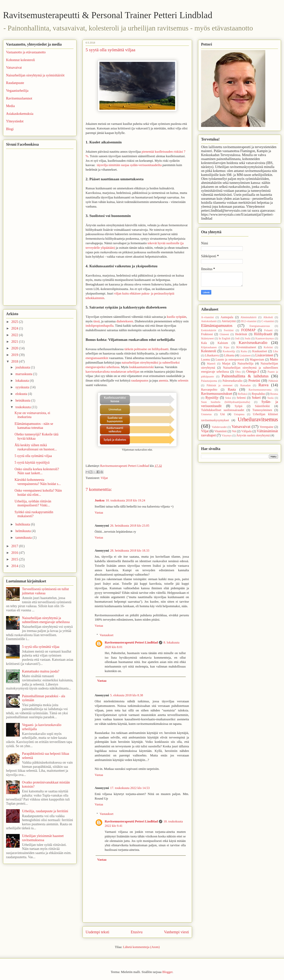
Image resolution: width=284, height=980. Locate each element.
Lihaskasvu (212, 355)
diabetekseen (125, 321)
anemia (163, 380)
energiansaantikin (97, 358)
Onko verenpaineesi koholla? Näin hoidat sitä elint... (38, 493)
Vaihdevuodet (219, 427)
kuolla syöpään (176, 317)
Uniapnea (239, 414)
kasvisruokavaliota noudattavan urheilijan (112, 372)
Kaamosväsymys (265, 338)
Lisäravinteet (264, 355)
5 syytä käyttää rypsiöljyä (32, 462)
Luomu (206, 360)
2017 (15, 546)
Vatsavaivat (14, 68)
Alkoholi (268, 317)
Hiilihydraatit (263, 334)
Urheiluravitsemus (258, 419)
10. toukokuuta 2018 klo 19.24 (125, 500)
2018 (15, 361)
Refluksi (242, 394)
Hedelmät (241, 334)
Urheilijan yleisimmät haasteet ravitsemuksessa (43, 838)
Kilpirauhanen (209, 347)
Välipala (246, 431)
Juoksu (100, 500)
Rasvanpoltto (209, 390)
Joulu (248, 338)
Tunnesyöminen (262, 410)
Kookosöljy (229, 351)
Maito (274, 359)
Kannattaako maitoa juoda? (41, 671)
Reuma (274, 394)
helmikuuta (23, 531)
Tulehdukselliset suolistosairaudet (223, 410)
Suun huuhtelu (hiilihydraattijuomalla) (225, 402)
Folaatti (268, 330)
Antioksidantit (209, 321)
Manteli (211, 364)
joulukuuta (23, 367)
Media (10, 106)
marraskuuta (24, 374)
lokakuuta (22, 381)
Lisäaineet (245, 355)
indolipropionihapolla (99, 326)
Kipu (227, 347)
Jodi (237, 338)
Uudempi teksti (97, 932)
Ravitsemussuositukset (217, 394)
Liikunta (229, 355)
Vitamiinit (221, 431)
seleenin (183, 380)
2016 (15, 553)
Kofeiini (268, 347)
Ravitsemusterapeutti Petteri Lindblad (131, 642)
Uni (222, 414)
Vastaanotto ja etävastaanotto (26, 52)
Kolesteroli (209, 351)
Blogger (167, 972)
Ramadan (245, 385)
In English (224, 338)
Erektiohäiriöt (209, 330)
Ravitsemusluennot (19, 98)
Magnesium (257, 360)
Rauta (232, 389)
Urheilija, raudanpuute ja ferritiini (45, 811)
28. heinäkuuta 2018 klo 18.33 (130, 551)
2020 (15, 348)
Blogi (10, 129)
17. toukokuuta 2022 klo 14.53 (130, 788)
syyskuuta (23, 387)
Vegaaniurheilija (17, 91)
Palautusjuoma (209, 381)
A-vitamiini (207, 317)
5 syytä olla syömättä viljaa (33, 456)
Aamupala (227, 317)
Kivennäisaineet (246, 347)
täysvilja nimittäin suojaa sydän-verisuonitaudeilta (129, 165)
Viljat (104, 478)
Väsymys (227, 435)
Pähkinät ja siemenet (220, 385)
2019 (15, 355)
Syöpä (238, 406)
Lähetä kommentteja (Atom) (141, 947)
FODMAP (248, 330)
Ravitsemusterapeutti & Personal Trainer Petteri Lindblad (108, 15)
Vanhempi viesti (176, 932)
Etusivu (137, 932)
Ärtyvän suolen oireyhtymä (253, 435)
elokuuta (22, 394)
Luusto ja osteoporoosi (230, 360)
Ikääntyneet (207, 338)
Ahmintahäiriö (249, 317)
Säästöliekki (262, 406)
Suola (270, 398)
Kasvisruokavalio (253, 343)
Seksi (228, 398)
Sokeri (256, 398)
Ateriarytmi (229, 321)
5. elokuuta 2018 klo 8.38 (127, 695)
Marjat (226, 364)
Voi (234, 431)
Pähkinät (273, 381)
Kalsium (223, 343)
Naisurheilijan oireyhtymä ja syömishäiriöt (35, 75)
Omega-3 (253, 371)
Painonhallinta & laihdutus (245, 376)
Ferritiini (229, 330)
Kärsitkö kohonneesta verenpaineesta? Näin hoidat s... (38, 482)
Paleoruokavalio (232, 381)
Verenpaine (266, 427)
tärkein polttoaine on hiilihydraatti (146, 349)
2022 (15, 335)
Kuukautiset (260, 351)
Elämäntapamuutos (217, 326)
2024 (15, 328)
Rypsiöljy (212, 398)
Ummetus (206, 414)
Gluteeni (224, 334)
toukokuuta (23, 407)
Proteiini (254, 381)
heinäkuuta (23, 400)
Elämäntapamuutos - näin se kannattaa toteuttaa (34, 426)
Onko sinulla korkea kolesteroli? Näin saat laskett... (37, 471)
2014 (15, 566)
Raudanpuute (15, 83)
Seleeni (241, 398)
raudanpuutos (140, 380)
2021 (15, 342)
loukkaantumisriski (141, 367)
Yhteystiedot (15, 121)
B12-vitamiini (249, 321)
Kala (204, 343)
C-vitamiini (268, 321)
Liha (275, 351)
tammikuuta (24, 538)
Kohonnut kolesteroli (20, 60)
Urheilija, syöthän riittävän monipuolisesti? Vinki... (33, 503)
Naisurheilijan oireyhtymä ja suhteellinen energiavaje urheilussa (46, 620)
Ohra (238, 372)
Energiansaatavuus (260, 326)
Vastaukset (106, 635)
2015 (15, 559)
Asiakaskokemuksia (20, 114)
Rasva (263, 385)
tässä (96, 321)
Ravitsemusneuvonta (260, 390)
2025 (15, 322)
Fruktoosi (207, 334)
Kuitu (244, 351)
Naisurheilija (245, 364)
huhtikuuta (23, 524)
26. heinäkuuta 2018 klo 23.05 (130, 526)
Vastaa (99, 513)
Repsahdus (258, 394)
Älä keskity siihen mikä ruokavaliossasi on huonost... (36, 447)
